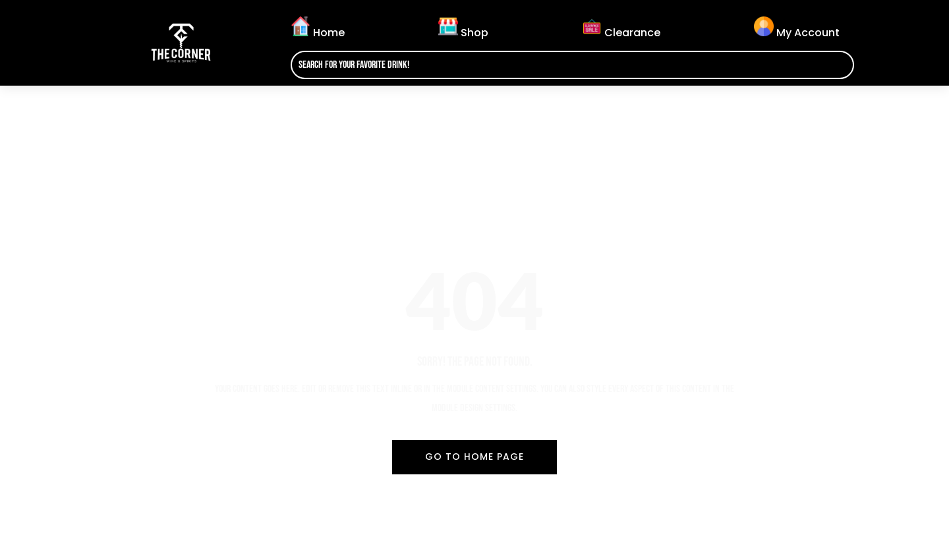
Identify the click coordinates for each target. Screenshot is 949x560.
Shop (463, 28)
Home (318, 28)
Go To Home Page (474, 457)
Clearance (621, 28)
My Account (797, 28)
